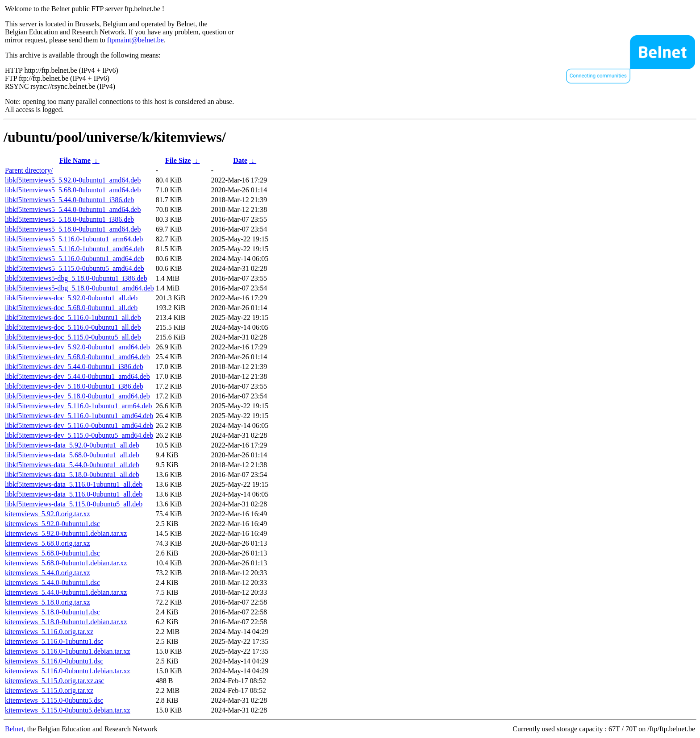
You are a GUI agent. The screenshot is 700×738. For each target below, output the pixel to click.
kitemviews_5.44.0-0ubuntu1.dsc (52, 583)
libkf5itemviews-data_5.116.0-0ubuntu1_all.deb (74, 494)
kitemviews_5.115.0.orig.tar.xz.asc (54, 681)
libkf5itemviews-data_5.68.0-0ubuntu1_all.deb (72, 455)
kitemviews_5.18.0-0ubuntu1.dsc (52, 612)
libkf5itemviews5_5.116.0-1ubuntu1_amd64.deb (75, 249)
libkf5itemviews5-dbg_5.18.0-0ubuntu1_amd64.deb (79, 288)
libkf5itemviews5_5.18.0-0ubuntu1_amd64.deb (73, 229)
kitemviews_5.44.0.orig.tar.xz (48, 573)
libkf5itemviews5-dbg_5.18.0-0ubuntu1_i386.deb (76, 278)
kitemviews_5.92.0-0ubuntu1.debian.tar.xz (66, 533)
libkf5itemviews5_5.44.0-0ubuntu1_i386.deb (69, 200)
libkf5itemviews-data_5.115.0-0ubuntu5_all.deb (74, 504)
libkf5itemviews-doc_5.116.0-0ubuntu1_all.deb (73, 327)
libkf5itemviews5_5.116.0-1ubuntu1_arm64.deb (74, 239)
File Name (75, 160)
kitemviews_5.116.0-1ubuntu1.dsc (54, 641)
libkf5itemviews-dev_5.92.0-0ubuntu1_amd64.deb (77, 347)
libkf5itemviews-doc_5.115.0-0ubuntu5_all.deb (73, 337)
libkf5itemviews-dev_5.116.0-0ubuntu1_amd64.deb (79, 425)
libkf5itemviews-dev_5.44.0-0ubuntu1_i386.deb (74, 367)
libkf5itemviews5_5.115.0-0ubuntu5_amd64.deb (75, 268)
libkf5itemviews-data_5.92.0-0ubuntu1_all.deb (72, 445)
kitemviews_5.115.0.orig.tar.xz (49, 690)
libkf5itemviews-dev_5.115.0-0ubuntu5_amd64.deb (79, 435)
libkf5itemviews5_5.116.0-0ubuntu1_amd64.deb (75, 259)
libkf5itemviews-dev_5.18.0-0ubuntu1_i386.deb (74, 386)
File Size (178, 160)
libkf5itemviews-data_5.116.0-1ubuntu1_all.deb (74, 484)
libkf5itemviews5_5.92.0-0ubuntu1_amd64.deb (73, 180)
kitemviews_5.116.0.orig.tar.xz (49, 632)
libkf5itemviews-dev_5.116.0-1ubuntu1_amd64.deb (79, 416)
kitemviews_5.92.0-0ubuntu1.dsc (52, 524)
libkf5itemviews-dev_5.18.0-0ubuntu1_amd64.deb (77, 396)
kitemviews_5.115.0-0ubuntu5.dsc (54, 700)
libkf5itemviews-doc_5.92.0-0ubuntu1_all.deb (71, 298)
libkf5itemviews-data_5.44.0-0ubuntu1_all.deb (72, 465)
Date (240, 160)
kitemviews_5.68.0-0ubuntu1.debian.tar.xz (66, 563)
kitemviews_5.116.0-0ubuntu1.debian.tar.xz (68, 671)
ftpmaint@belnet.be (135, 40)
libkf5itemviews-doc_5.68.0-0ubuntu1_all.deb (71, 308)
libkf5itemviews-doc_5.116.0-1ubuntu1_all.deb (73, 317)
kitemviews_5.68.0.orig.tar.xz (48, 543)
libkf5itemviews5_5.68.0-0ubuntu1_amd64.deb (73, 190)
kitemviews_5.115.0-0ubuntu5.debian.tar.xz (68, 710)
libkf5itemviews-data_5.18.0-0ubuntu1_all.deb (72, 475)
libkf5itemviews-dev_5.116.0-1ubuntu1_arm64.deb (79, 406)
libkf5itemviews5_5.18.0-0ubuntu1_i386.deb (69, 219)
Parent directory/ (29, 170)
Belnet (14, 729)
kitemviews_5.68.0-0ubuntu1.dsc (52, 553)
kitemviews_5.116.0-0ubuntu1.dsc (54, 661)
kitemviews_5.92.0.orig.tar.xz (48, 514)
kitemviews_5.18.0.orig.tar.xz (48, 602)
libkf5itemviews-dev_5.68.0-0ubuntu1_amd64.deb (77, 357)
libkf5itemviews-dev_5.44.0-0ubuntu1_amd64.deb (77, 376)
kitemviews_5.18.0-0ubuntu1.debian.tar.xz (66, 622)
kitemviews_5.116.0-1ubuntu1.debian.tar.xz (68, 651)
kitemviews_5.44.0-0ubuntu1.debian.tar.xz (66, 592)
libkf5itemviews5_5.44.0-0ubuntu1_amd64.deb (73, 209)
